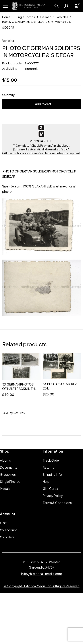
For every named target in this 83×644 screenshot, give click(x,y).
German (46, 17)
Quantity (8, 140)
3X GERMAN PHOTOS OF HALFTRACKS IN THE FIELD (19, 434)
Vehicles (62, 17)
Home (6, 17)
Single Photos (25, 17)
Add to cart (43, 150)
